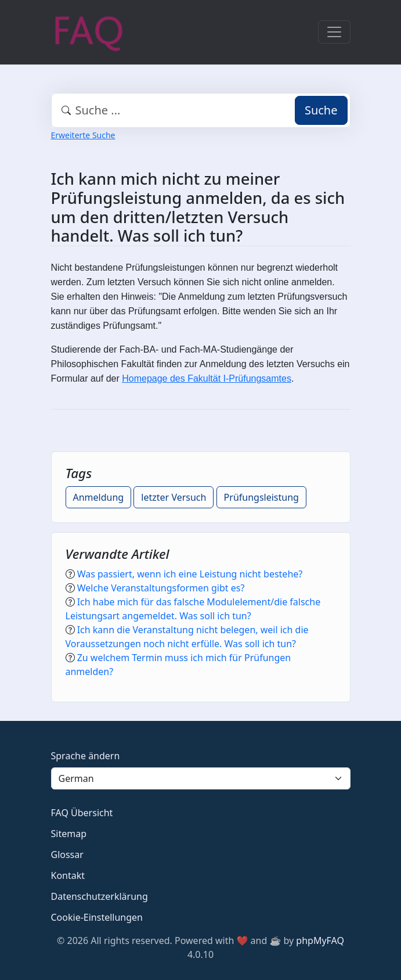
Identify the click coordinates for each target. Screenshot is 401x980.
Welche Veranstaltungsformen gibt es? (161, 588)
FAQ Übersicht (82, 813)
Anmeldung (99, 497)
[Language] (201, 778)
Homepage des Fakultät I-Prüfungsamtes (207, 378)
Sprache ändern (86, 756)
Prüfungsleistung (261, 497)
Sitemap (69, 834)
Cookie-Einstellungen (97, 917)
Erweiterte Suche (83, 135)
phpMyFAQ (320, 940)
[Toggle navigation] (334, 32)
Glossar (67, 855)
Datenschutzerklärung (100, 896)
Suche (321, 110)
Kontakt (68, 875)
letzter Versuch (174, 497)
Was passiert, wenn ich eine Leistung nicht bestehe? (190, 574)
